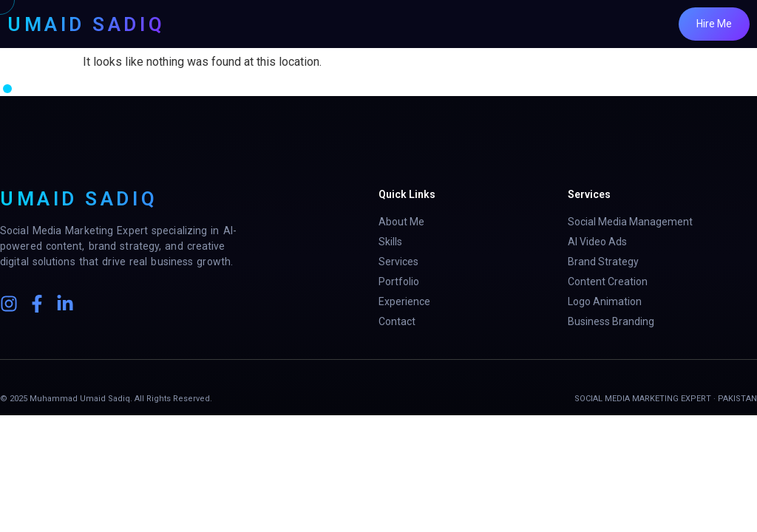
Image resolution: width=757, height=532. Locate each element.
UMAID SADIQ (86, 24)
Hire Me (714, 24)
